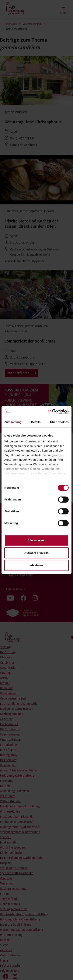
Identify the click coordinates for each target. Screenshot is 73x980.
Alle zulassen (36, 540)
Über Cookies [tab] (59, 422)
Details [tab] (36, 422)
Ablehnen (36, 565)
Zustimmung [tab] (13, 422)
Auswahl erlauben (36, 553)
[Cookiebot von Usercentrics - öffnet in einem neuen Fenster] (52, 411)
